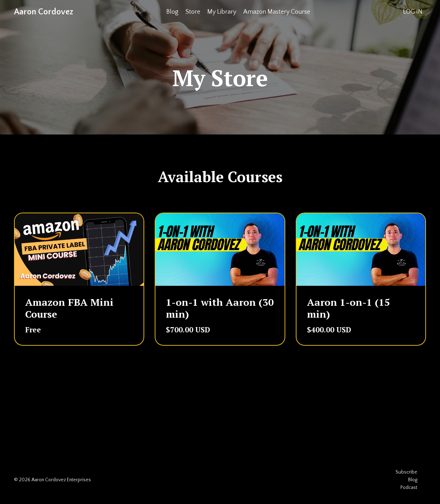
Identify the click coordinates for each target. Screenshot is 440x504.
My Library (222, 12)
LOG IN (413, 12)
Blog (172, 12)
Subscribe (406, 472)
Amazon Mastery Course (277, 12)
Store (193, 12)
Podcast (409, 488)
